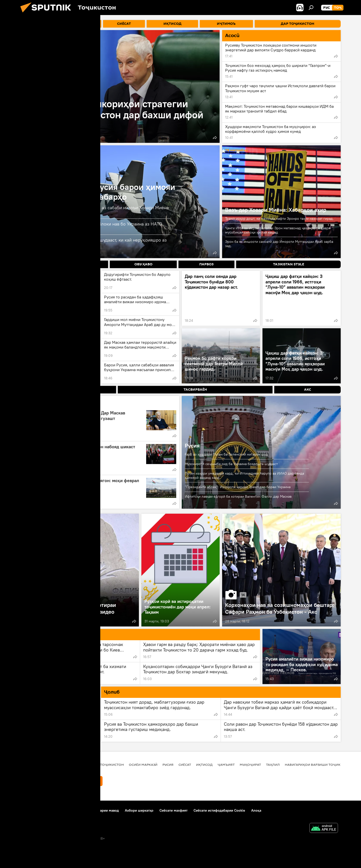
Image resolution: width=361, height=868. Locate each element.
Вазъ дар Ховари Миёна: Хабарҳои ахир (276, 210)
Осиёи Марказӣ (143, 765)
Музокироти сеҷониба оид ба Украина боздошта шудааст (231, 464)
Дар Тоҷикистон (108, 765)
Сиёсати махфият (173, 810)
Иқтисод (204, 765)
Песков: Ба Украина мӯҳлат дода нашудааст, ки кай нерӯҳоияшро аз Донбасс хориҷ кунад (97, 243)
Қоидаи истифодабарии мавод (94, 810)
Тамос (59, 810)
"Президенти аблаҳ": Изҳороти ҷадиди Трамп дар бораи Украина (238, 487)
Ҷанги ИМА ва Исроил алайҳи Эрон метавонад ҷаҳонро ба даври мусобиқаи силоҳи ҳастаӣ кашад (278, 230)
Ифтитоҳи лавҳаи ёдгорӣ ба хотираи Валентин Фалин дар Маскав (238, 496)
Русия (192, 446)
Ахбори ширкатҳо (139, 810)
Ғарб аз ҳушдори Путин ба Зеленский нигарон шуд (226, 454)
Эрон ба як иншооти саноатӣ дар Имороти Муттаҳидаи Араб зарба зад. (279, 244)
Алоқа (256, 810)
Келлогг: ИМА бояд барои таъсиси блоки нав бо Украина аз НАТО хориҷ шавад (94, 227)
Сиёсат (185, 765)
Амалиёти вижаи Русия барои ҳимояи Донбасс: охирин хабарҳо (101, 192)
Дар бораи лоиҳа (34, 810)
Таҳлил (273, 765)
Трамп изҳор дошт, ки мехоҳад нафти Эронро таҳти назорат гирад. (280, 219)
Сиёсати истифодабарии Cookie (219, 810)
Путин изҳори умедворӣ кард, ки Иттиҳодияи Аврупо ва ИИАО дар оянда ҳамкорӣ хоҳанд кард (244, 475)
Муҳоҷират (250, 765)
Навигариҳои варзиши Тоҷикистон (319, 765)
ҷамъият (226, 765)
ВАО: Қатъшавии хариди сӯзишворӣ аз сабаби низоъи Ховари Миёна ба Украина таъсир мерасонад (98, 210)
